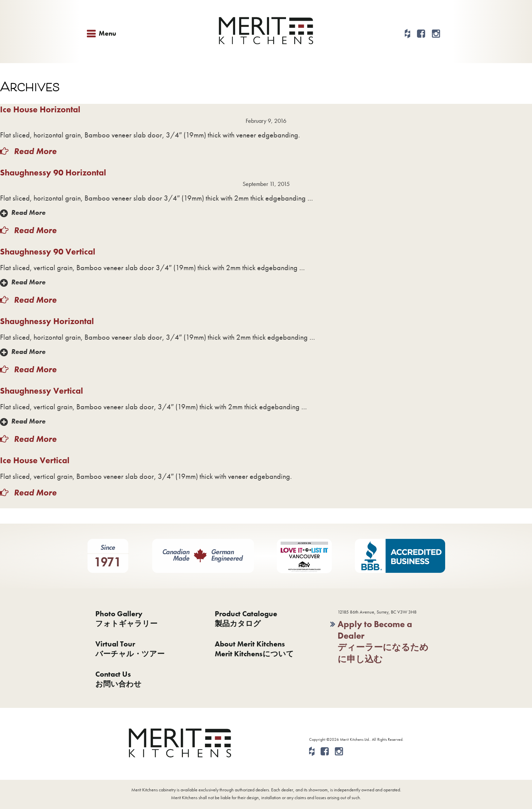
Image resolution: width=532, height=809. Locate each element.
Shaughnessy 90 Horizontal (53, 173)
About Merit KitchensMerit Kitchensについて (254, 649)
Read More (34, 151)
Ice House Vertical (35, 460)
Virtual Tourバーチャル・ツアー (130, 649)
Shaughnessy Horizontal (47, 321)
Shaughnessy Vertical (42, 391)
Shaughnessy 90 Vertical (48, 252)
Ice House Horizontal (40, 109)
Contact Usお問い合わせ (118, 679)
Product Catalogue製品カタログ (246, 619)
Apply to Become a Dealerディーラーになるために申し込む (383, 642)
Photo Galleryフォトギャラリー (126, 619)
